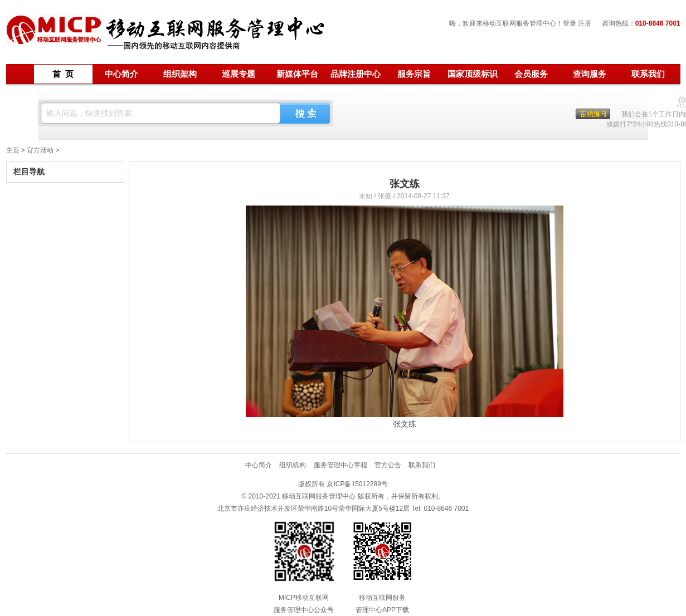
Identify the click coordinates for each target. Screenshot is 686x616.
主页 (13, 150)
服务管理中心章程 (340, 465)
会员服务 (531, 74)
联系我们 (648, 74)
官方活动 (40, 150)
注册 (585, 23)
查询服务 (590, 74)
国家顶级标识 (473, 74)
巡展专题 (239, 74)
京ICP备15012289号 (357, 484)
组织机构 (293, 465)
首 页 (63, 74)
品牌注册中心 (356, 74)
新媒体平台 (297, 74)
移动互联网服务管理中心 (167, 36)
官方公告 (388, 465)
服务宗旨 (414, 74)
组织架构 (180, 74)
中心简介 (121, 74)
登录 (570, 23)
